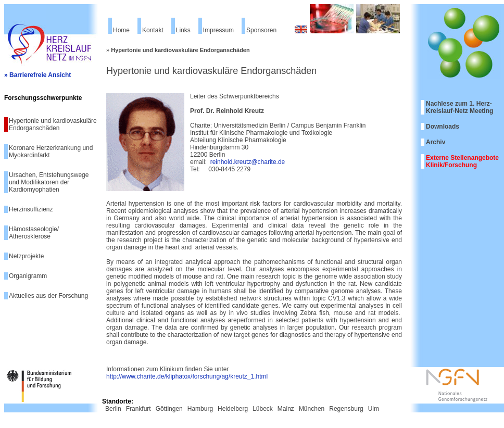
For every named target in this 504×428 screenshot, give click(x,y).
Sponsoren (261, 30)
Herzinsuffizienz (31, 209)
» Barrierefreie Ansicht (37, 75)
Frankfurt (138, 409)
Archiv (436, 142)
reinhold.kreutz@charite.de (248, 162)
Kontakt (153, 30)
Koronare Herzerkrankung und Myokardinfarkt (51, 152)
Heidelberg (233, 409)
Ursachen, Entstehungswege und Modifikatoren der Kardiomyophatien (49, 182)
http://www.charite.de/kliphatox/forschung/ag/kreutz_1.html (187, 376)
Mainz (286, 409)
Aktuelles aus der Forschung (48, 296)
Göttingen (169, 409)
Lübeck (263, 409)
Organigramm (28, 276)
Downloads (443, 127)
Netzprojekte (26, 256)
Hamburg (200, 409)
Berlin (113, 409)
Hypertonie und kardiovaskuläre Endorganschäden (53, 124)
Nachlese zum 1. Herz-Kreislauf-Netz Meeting (459, 107)
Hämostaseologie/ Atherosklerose (34, 233)
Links (183, 30)
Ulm (374, 409)
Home (121, 30)
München (312, 409)
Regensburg (346, 409)
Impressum (218, 30)
